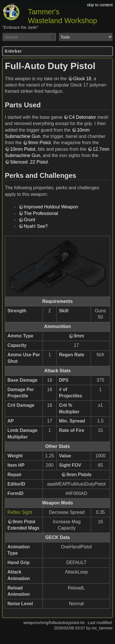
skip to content (100, 5)
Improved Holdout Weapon (51, 207)
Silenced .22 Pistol (29, 162)
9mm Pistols (79, 475)
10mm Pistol (23, 149)
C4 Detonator (82, 117)
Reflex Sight (20, 512)
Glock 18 (82, 79)
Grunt (29, 220)
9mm (79, 336)
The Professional (41, 213)
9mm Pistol (39, 143)
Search (53, 37)
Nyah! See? (36, 226)
